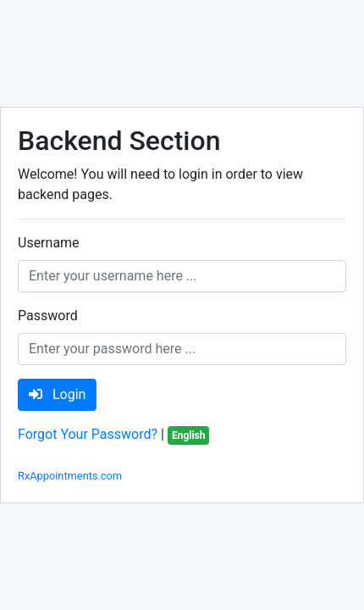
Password (48, 316)
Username (49, 243)
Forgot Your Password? (88, 434)
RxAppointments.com (70, 476)
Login (57, 394)
